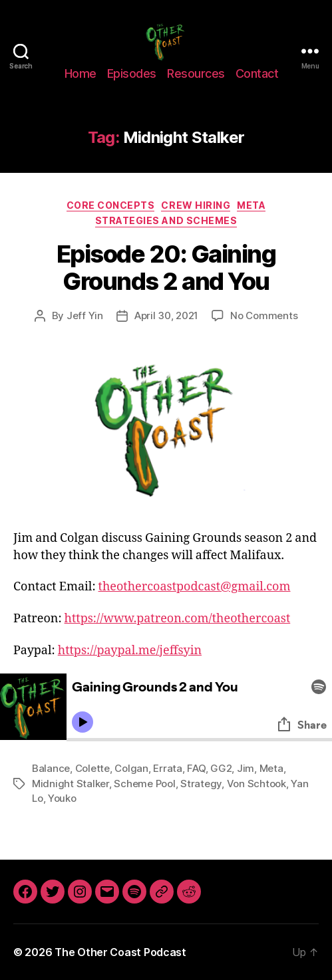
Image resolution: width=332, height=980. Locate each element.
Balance (51, 768)
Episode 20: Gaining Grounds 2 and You (166, 268)
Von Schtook (256, 784)
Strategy (201, 784)
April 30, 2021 (166, 315)
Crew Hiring (196, 205)
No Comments (264, 315)
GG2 (221, 768)
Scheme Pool (144, 784)
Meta (251, 205)
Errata (167, 768)
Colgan (131, 768)
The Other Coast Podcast (120, 952)
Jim (246, 768)
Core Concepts (111, 205)
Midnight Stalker (71, 784)
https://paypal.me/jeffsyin (130, 651)
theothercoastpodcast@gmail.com (195, 587)
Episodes (132, 73)
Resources (196, 73)
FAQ (196, 768)
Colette (92, 768)
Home (81, 73)
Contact (257, 73)
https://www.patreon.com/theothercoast (178, 619)
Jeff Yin (85, 315)
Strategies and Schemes (166, 220)
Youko (62, 798)
